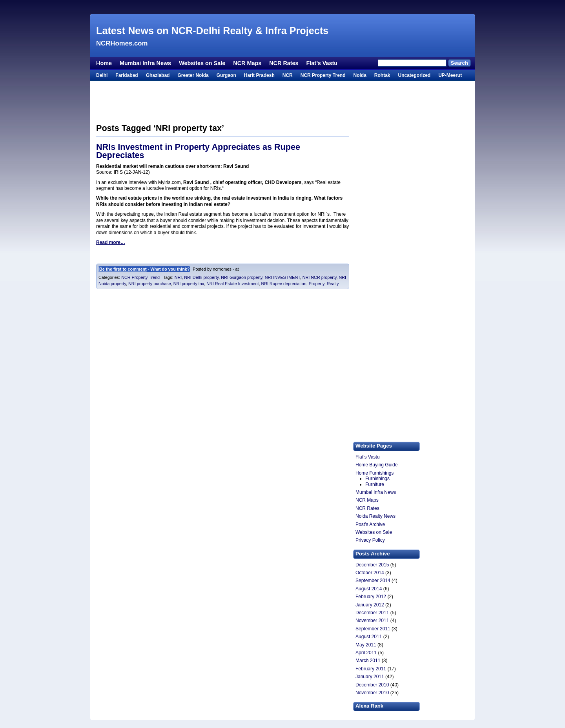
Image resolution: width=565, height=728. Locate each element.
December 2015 (372, 565)
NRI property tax (189, 284)
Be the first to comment (123, 269)
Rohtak (382, 75)
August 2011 (369, 637)
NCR (288, 75)
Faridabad (127, 75)
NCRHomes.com (122, 43)
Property (317, 284)
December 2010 (372, 685)
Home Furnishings (375, 473)
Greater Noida (193, 75)
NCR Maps (247, 63)
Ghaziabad (158, 75)
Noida (360, 75)
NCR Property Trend (323, 75)
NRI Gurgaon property (241, 277)
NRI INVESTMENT (282, 277)
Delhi (102, 75)
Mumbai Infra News (145, 63)
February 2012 (371, 597)
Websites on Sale (202, 63)
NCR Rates (284, 63)
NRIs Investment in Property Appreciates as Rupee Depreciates (198, 151)
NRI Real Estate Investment (232, 284)
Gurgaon (226, 75)
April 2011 (366, 653)
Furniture (375, 484)
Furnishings (377, 479)
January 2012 (370, 605)
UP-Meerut (450, 75)
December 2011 (372, 613)
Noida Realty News (375, 516)
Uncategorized (414, 75)
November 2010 (372, 693)
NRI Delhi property (201, 277)
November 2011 (372, 621)
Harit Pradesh (259, 75)
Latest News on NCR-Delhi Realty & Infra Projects (212, 31)
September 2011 (373, 629)
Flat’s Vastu (322, 63)
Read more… (111, 242)
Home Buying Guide (376, 465)
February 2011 (371, 669)
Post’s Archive (370, 524)
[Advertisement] (282, 7)
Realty (333, 284)
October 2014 (370, 573)
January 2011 (370, 677)
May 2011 (366, 645)
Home (104, 63)
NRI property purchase (150, 284)
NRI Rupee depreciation (283, 284)
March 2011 (368, 661)
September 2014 (373, 581)
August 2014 (369, 589)
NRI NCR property (320, 277)
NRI (178, 277)
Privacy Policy (370, 540)
